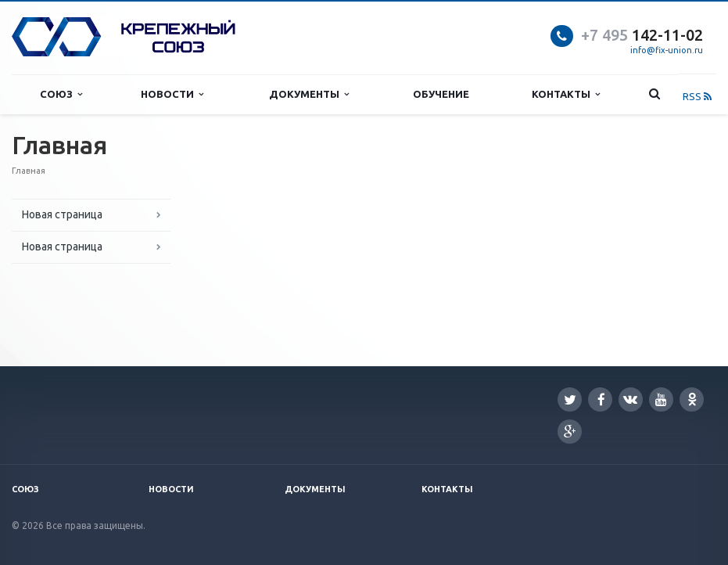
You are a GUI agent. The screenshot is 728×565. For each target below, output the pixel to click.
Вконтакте (630, 399)
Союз (61, 94)
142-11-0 (638, 35)
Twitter (570, 399)
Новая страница (62, 214)
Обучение (441, 94)
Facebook (601, 399)
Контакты (566, 94)
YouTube (661, 399)
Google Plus (570, 432)
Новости (172, 94)
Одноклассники (692, 399)
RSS (697, 96)
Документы (309, 94)
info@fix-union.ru (667, 50)
